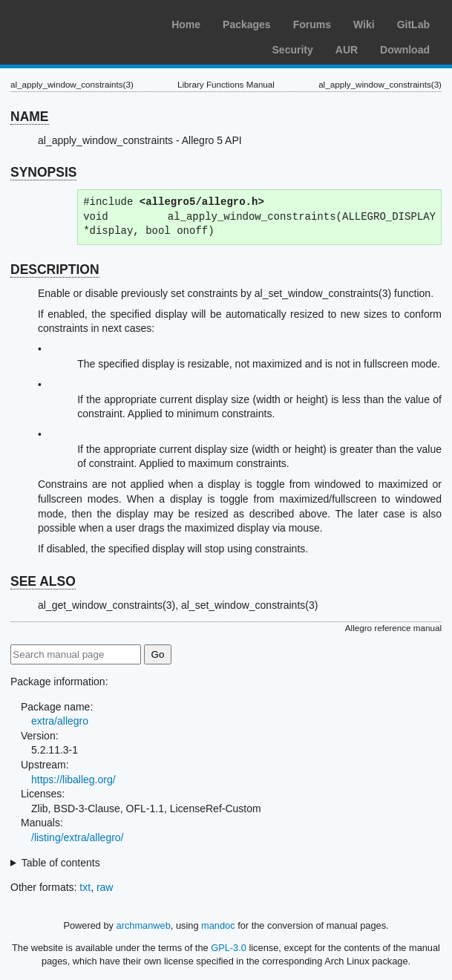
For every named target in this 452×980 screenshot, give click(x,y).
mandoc (218, 925)
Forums (312, 24)
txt (85, 887)
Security (293, 50)
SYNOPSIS (43, 172)
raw (105, 887)
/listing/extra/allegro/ (78, 837)
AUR (347, 50)
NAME (30, 117)
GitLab (413, 24)
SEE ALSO (43, 581)
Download (405, 50)
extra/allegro (60, 721)
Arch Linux (82, 22)
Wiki (364, 24)
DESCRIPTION (55, 269)
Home (186, 24)
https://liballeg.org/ (73, 780)
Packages (247, 24)
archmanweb (144, 925)
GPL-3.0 (229, 948)
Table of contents (61, 863)
